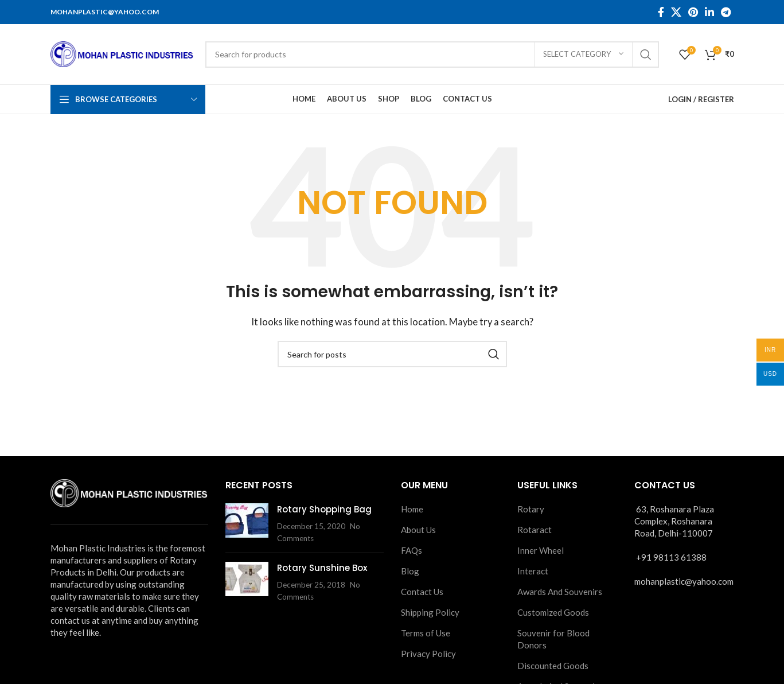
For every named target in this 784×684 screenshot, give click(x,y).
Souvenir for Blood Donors (553, 639)
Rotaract (535, 530)
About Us (418, 530)
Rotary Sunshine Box (322, 568)
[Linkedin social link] (709, 12)
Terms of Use (426, 633)
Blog (410, 571)
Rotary (531, 509)
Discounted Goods (553, 666)
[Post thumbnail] (247, 524)
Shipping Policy (430, 612)
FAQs (411, 550)
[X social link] (676, 12)
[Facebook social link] (661, 12)
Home (412, 509)
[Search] (432, 55)
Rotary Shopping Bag (324, 509)
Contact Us (422, 592)
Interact (533, 571)
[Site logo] (122, 53)
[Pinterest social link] (693, 12)
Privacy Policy (428, 654)
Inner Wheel (541, 550)
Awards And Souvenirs (560, 592)
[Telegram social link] (726, 12)
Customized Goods (553, 612)
